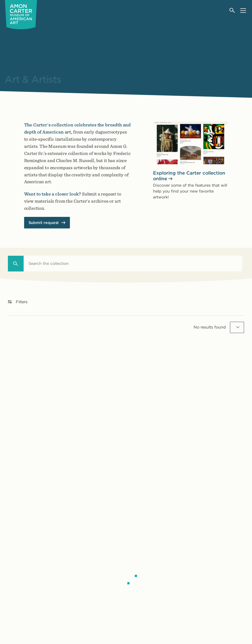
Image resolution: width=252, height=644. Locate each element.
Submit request (44, 223)
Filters (18, 302)
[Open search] (232, 10)
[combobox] (133, 264)
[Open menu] (243, 10)
